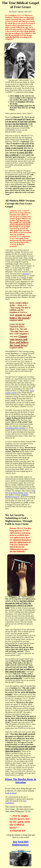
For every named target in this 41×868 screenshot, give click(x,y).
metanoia (25, 274)
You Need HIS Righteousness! (20, 843)
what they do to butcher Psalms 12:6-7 (20, 492)
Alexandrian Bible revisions (15, 428)
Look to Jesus (11, 793)
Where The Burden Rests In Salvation (20, 781)
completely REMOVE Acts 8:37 (17, 496)
